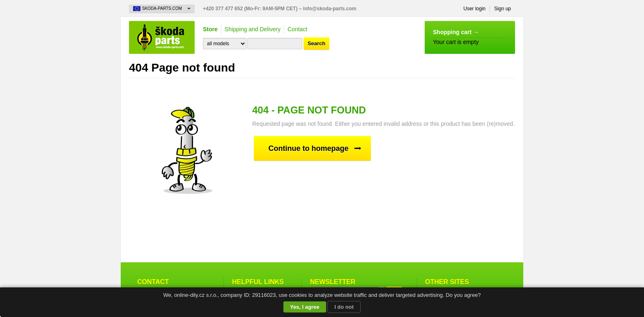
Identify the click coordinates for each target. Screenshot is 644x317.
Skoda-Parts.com (162, 37)
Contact (297, 29)
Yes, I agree (305, 307)
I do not (344, 307)
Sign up (503, 9)
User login (474, 9)
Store (210, 29)
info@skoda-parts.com (330, 9)
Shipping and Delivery (253, 29)
